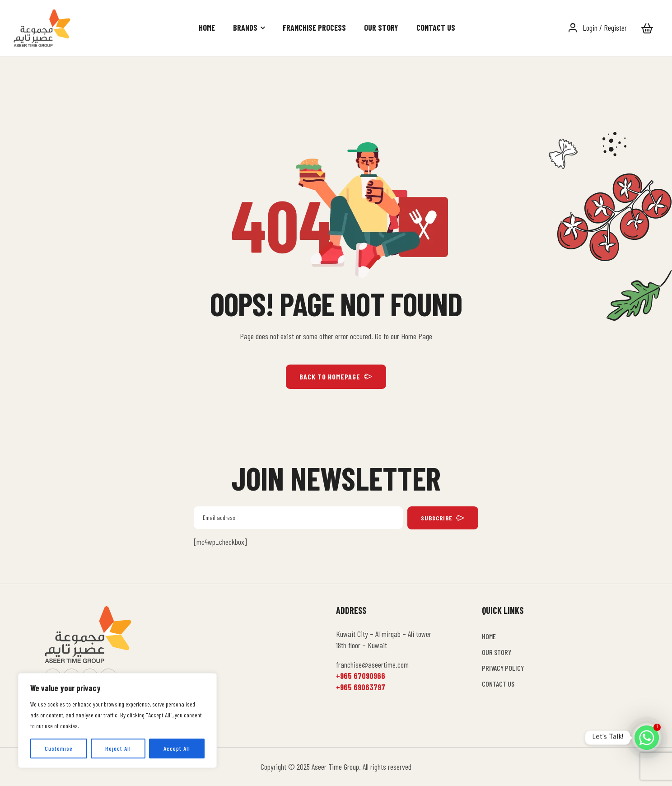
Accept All (177, 748)
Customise (59, 748)
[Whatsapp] (647, 738)
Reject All (118, 748)
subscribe (443, 518)
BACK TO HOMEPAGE (336, 377)
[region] (117, 720)
